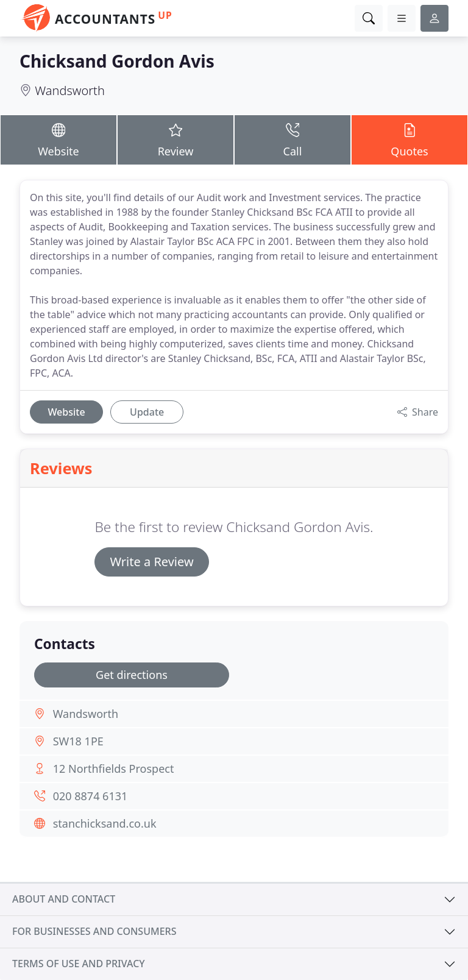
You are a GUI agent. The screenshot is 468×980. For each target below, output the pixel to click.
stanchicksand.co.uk (105, 823)
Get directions (132, 675)
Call (292, 139)
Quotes (409, 139)
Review (175, 139)
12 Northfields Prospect (114, 769)
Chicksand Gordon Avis (117, 61)
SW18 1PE (78, 741)
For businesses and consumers (94, 931)
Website (58, 139)
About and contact (64, 899)
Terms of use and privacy (79, 964)
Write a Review (151, 562)
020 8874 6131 (90, 796)
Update (147, 412)
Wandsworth (70, 91)
